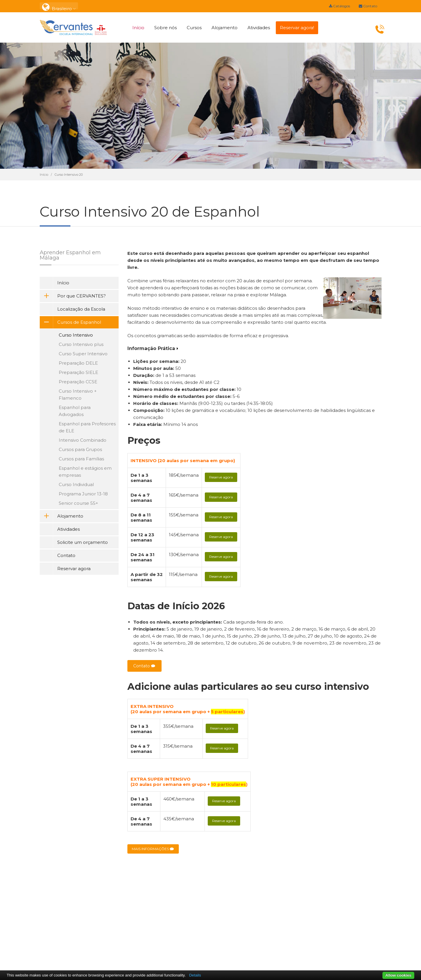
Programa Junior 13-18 (83, 494)
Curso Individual (76, 484)
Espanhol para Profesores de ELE (87, 427)
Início (138, 28)
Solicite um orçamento (83, 542)
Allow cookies (398, 975)
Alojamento (225, 28)
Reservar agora (74, 569)
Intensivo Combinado (83, 440)
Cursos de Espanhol (70, 322)
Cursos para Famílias (81, 459)
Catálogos (339, 6)
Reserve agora (221, 477)
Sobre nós (166, 28)
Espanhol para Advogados (75, 411)
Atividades (259, 28)
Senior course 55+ (78, 503)
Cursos (194, 28)
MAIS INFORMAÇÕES (153, 849)
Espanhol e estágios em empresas (85, 472)
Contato (368, 6)
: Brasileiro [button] (59, 6)
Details (195, 975)
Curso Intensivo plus (81, 344)
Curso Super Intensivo (83, 354)
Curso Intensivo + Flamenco (78, 395)
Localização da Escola (81, 309)
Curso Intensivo (76, 335)
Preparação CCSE (78, 382)
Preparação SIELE (78, 372)
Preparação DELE (78, 363)
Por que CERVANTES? (73, 296)
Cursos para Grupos (80, 449)
